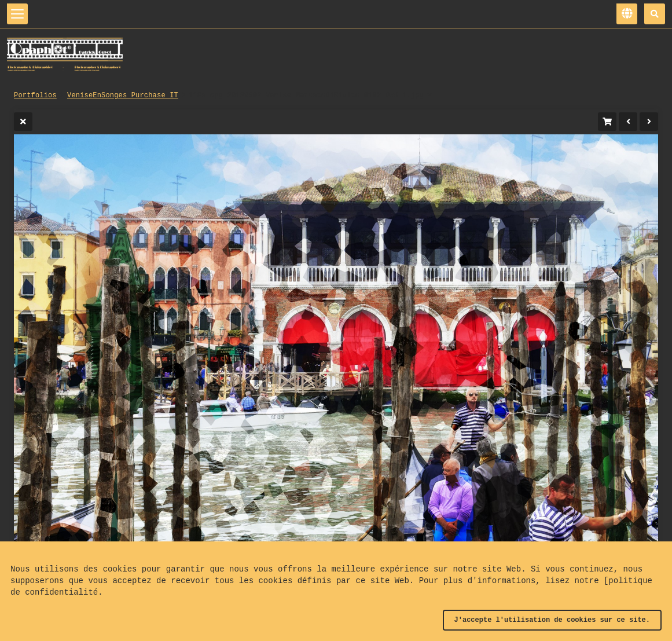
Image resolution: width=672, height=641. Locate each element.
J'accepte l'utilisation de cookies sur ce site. (552, 620)
